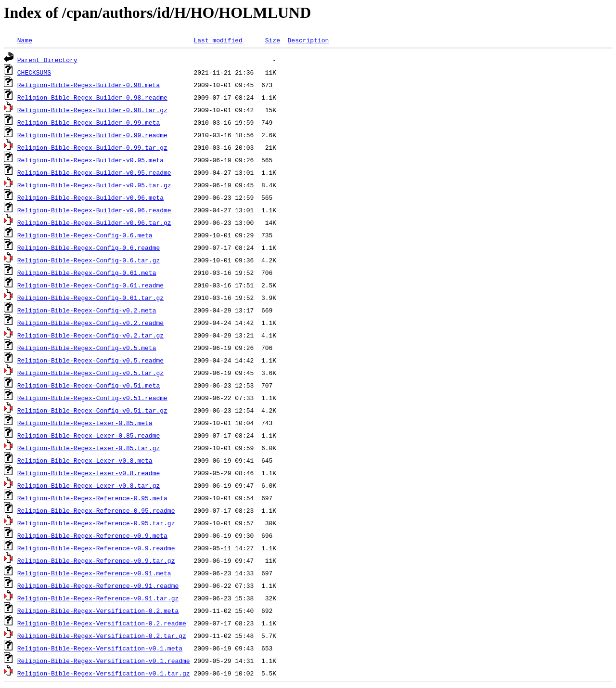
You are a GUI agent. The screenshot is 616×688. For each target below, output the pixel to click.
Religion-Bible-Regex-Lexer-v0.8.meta (85, 460)
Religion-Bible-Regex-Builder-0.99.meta (89, 122)
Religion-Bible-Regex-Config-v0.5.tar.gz (90, 373)
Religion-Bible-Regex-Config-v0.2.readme (90, 323)
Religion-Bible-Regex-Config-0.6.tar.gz (89, 260)
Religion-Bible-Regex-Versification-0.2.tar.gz (102, 636)
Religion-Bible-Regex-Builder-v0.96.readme (94, 210)
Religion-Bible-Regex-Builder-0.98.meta (89, 85)
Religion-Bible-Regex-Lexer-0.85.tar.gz (89, 448)
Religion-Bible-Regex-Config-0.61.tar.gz (90, 298)
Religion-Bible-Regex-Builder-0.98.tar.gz (92, 110)
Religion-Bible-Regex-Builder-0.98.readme (92, 97)
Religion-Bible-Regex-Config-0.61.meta (87, 273)
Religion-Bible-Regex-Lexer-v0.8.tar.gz (89, 485)
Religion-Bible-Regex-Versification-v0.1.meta (100, 648)
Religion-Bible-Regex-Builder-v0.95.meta (90, 160)
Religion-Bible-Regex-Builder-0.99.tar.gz (92, 147)
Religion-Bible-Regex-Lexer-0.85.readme (89, 435)
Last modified (218, 40)
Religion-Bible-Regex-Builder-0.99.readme (92, 135)
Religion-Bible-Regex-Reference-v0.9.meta (92, 535)
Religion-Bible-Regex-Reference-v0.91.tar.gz (98, 598)
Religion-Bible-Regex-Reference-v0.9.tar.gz (96, 560)
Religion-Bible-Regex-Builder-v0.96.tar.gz (94, 222)
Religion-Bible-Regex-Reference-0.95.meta (92, 498)
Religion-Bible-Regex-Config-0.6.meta (85, 235)
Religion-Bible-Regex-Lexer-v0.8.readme (89, 473)
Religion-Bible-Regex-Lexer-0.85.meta (85, 423)
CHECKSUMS (34, 72)
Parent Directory (47, 60)
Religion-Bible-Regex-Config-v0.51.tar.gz (92, 410)
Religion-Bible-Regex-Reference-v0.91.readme (98, 585)
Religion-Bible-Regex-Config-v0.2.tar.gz (90, 335)
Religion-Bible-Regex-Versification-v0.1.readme (104, 661)
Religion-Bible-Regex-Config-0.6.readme (89, 247)
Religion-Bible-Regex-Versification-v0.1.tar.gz (104, 673)
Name (25, 40)
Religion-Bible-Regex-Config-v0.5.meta (87, 348)
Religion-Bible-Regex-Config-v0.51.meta (89, 385)
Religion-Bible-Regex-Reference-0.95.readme (96, 510)
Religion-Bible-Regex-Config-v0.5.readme (90, 360)
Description (308, 40)
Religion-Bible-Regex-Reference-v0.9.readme (96, 548)
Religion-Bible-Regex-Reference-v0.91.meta (94, 573)
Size (273, 40)
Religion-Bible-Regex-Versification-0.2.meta (98, 610)
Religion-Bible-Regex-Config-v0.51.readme (92, 398)
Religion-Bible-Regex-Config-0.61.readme (90, 285)
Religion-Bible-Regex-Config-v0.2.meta (87, 310)
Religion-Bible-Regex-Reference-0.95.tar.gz (96, 523)
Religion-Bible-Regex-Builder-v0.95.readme (94, 172)
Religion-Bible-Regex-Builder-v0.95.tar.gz (94, 185)
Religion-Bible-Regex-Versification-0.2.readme (102, 623)
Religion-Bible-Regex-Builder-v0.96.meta (90, 197)
